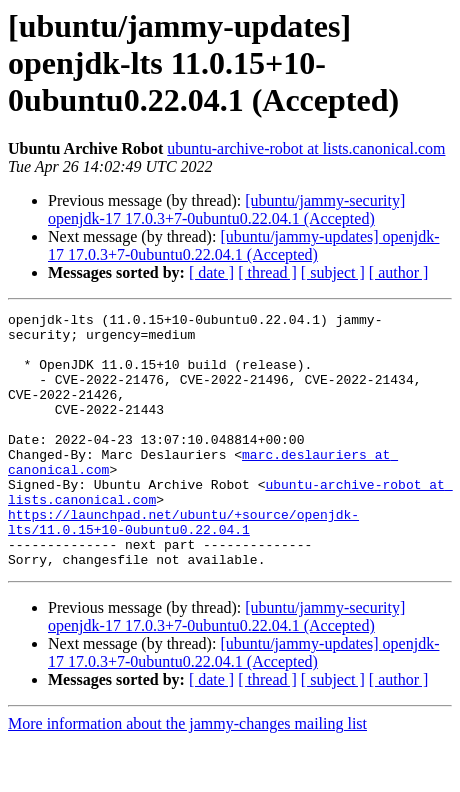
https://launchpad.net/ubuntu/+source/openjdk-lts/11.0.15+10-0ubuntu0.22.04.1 (183, 565)
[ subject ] (333, 272)
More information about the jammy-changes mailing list (187, 774)
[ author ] (399, 272)
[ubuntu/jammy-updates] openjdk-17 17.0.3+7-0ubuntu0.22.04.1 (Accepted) (243, 245)
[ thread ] (267, 272)
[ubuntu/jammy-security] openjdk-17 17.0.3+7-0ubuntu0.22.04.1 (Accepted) (226, 209)
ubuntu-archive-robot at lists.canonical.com (306, 148)
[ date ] (211, 272)
